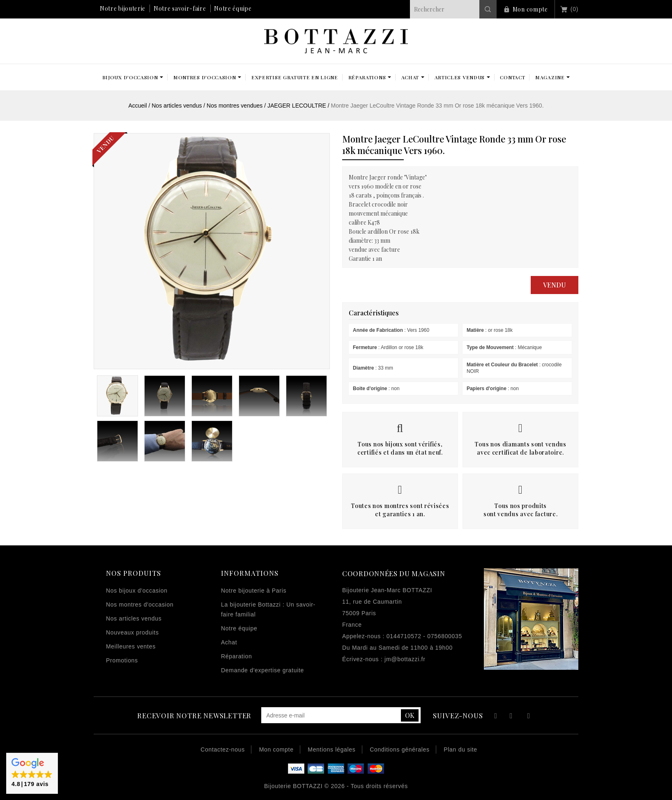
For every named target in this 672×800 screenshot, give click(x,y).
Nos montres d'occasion (140, 605)
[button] (32, 773)
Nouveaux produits (132, 632)
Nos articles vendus (134, 618)
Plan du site (460, 749)
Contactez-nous (223, 749)
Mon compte (530, 9)
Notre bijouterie (123, 8)
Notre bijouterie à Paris (254, 591)
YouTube (512, 717)
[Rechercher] (453, 9)
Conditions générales (400, 749)
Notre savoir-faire (180, 8)
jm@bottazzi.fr (405, 659)
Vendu (555, 285)
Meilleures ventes (131, 646)
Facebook (495, 717)
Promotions (122, 660)
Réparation (237, 656)
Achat (229, 642)
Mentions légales (331, 749)
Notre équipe (233, 8)
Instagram (529, 717)
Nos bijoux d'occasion (137, 591)
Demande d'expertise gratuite (262, 670)
